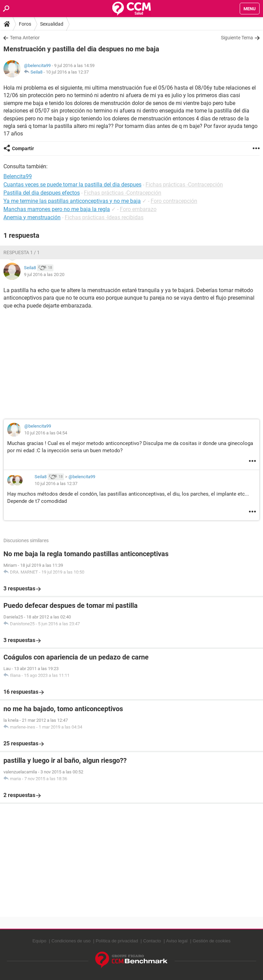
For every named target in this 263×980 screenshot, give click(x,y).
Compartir (23, 148)
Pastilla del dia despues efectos (42, 193)
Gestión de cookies (212, 941)
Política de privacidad (117, 941)
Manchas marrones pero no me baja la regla (57, 209)
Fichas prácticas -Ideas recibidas (104, 217)
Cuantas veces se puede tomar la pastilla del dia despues (72, 185)
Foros (25, 24)
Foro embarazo (138, 209)
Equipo (39, 941)
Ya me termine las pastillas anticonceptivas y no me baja (72, 201)
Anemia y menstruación (32, 217)
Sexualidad (52, 24)
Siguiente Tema (237, 38)
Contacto (152, 941)
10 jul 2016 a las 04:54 (46, 433)
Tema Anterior (25, 38)
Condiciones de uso (71, 941)
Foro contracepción (174, 201)
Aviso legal (177, 941)
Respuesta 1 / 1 (22, 252)
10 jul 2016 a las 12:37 (67, 72)
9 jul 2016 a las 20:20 (44, 275)
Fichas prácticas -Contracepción (184, 185)
